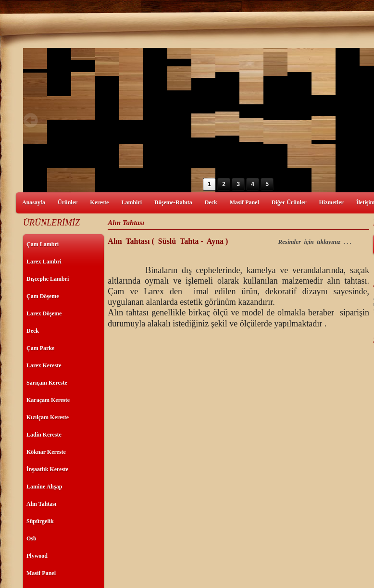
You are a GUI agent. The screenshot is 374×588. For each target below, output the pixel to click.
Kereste (99, 202)
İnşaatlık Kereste (47, 469)
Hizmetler (331, 202)
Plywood (37, 556)
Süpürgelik (40, 521)
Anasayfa (34, 202)
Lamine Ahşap (44, 487)
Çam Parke (40, 348)
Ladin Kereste (44, 435)
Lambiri (131, 202)
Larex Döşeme (44, 313)
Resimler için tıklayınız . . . (315, 242)
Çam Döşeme (43, 296)
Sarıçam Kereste (47, 383)
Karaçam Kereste (48, 400)
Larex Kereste (44, 365)
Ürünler (68, 202)
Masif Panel (244, 202)
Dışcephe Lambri (48, 279)
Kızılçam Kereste (48, 417)
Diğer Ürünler (289, 202)
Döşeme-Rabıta (173, 202)
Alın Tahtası (41, 504)
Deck (211, 202)
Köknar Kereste (46, 452)
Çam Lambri (43, 244)
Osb (31, 538)
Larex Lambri (44, 262)
